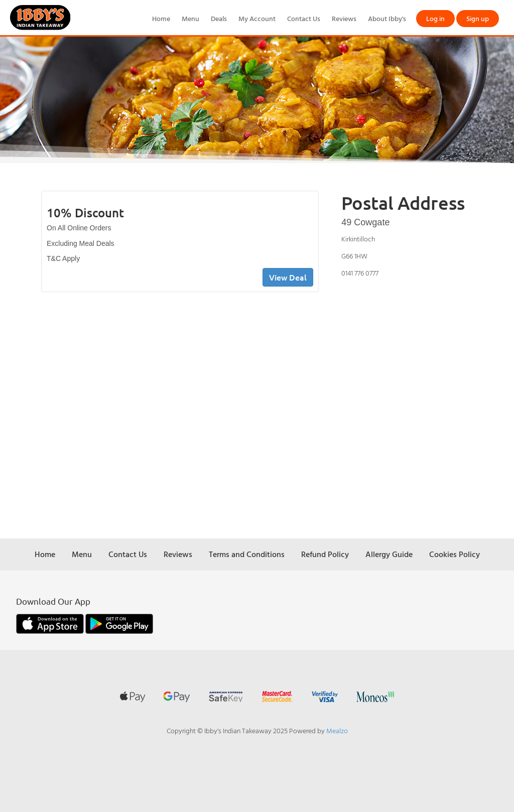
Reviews (344, 18)
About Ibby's (387, 18)
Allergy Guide (389, 554)
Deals (219, 18)
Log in (435, 18)
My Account (257, 18)
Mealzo (337, 730)
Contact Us (304, 18)
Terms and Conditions (247, 554)
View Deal (288, 277)
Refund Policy (325, 554)
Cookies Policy (455, 554)
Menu (190, 18)
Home (161, 18)
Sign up (478, 18)
